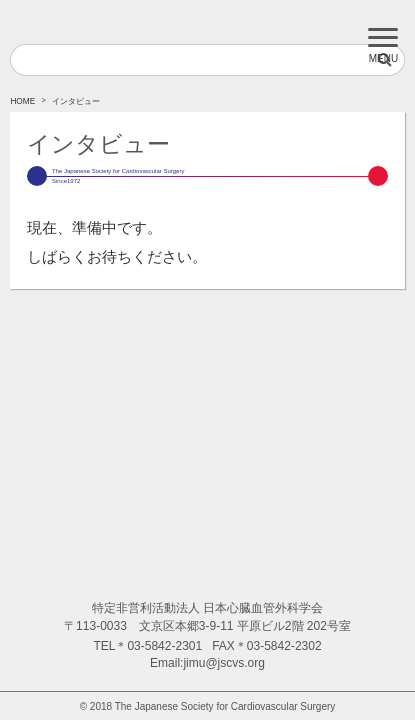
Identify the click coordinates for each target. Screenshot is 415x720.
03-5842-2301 (164, 646)
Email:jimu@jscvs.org (207, 663)
